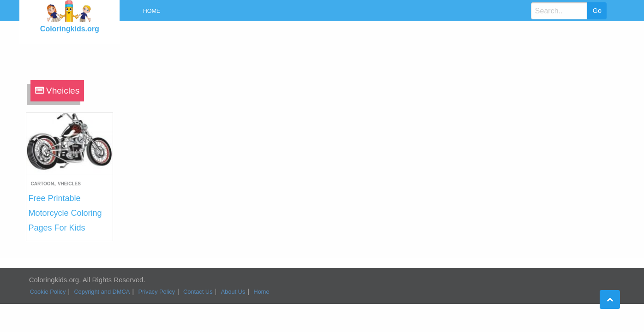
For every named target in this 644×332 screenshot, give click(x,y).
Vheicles (69, 184)
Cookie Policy (48, 292)
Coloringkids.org (70, 29)
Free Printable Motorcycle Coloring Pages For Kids (65, 213)
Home (152, 11)
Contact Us (198, 292)
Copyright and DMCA (102, 292)
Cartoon (42, 184)
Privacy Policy (156, 292)
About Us (233, 292)
